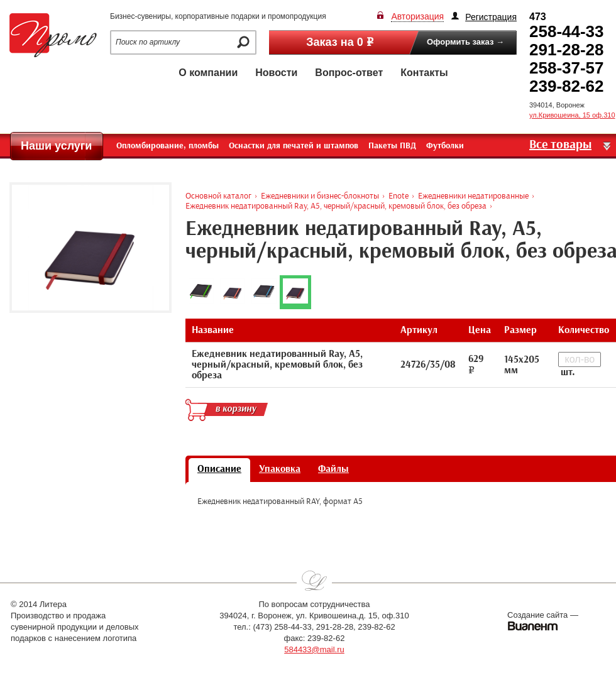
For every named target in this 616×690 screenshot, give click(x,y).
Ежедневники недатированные (473, 196)
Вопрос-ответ (349, 73)
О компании (208, 73)
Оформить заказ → (465, 42)
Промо (53, 35)
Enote (399, 196)
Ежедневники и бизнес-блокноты (320, 196)
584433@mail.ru (314, 649)
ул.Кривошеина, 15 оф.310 (572, 115)
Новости (276, 73)
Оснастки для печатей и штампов (294, 146)
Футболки (445, 146)
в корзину (227, 410)
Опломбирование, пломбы (168, 146)
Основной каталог (218, 196)
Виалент (533, 626)
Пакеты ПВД (392, 146)
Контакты (424, 73)
